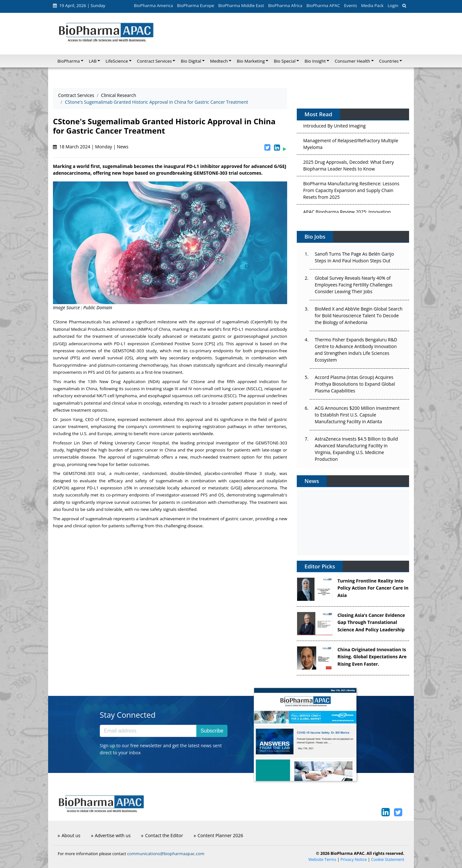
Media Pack (372, 5)
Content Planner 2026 (218, 835)
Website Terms (322, 859)
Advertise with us (111, 835)
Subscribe (212, 731)
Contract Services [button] (154, 61)
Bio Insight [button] (315, 61)
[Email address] (148, 731)
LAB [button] (93, 61)
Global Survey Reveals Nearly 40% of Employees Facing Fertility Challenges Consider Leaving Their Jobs (354, 285)
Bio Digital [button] (191, 61)
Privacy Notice (354, 859)
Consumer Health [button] (352, 61)
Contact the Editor (162, 835)
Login (393, 5)
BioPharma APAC (323, 5)
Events (350, 5)
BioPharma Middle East (241, 5)
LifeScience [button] (117, 61)
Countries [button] (389, 61)
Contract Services (76, 95)
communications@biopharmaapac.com (166, 854)
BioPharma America (153, 5)
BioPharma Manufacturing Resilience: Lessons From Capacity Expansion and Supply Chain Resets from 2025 (351, 192)
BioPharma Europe (196, 5)
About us (69, 835)
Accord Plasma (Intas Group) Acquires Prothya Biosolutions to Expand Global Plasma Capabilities (355, 384)
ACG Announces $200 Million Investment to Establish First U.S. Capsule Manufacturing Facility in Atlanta (357, 415)
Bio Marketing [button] (251, 61)
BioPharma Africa (285, 5)
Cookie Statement (388, 859)
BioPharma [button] (69, 61)
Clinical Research (119, 95)
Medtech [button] (219, 61)
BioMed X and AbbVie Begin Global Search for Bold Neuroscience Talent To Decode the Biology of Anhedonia (359, 316)
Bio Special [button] (285, 61)
